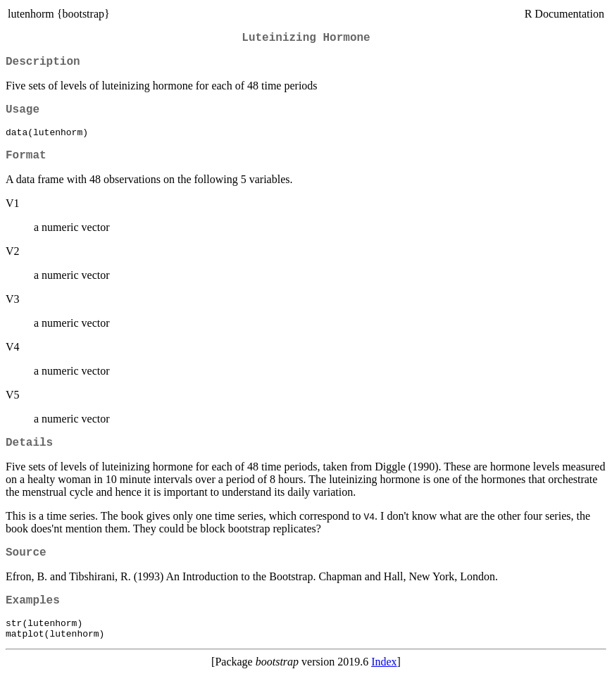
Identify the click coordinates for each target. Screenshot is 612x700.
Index (384, 688)
